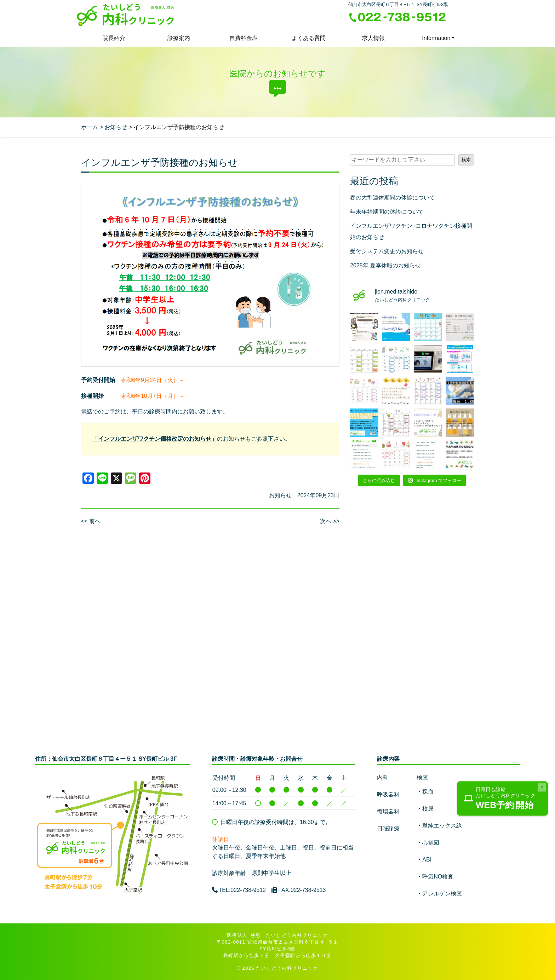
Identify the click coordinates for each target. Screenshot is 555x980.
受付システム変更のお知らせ (387, 251)
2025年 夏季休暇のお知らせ (385, 265)
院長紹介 (114, 38)
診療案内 (179, 38)
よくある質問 (309, 38)
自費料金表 (244, 38)
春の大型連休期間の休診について (393, 198)
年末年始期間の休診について (387, 212)
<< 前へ (91, 521)
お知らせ (280, 495)
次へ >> (330, 521)
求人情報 (373, 38)
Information (436, 38)
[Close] (542, 787)
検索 (466, 160)
